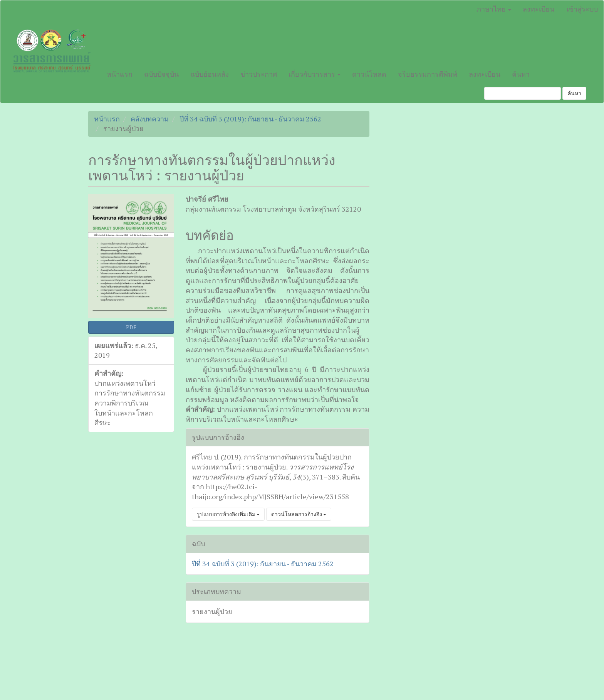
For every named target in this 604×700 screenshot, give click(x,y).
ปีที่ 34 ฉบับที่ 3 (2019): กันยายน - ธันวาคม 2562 (250, 119)
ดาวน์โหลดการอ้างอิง (299, 514)
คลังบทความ (150, 119)
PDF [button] (131, 327)
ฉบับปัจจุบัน (161, 74)
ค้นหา (521, 74)
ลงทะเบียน (539, 9)
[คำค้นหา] (523, 93)
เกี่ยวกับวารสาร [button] (315, 74)
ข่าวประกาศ (259, 74)
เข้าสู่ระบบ (582, 9)
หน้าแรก (120, 74)
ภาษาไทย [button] (494, 9)
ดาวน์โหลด (369, 74)
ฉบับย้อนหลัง (210, 74)
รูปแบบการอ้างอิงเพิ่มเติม (228, 514)
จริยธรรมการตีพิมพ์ (428, 74)
